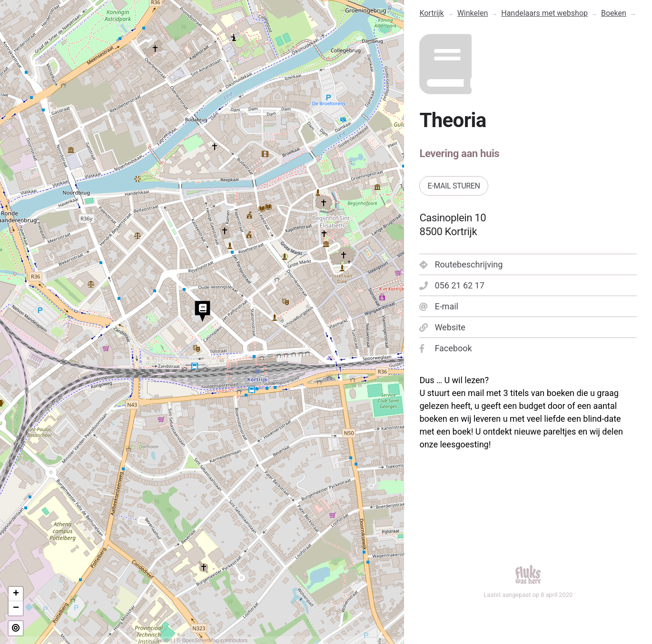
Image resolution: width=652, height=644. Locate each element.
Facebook (445, 348)
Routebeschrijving (461, 264)
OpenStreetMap (200, 640)
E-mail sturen (454, 186)
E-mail (439, 306)
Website (442, 327)
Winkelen (473, 13)
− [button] (16, 608)
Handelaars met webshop (544, 13)
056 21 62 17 (452, 285)
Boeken (614, 13)
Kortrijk (431, 13)
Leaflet (164, 640)
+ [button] (16, 594)
